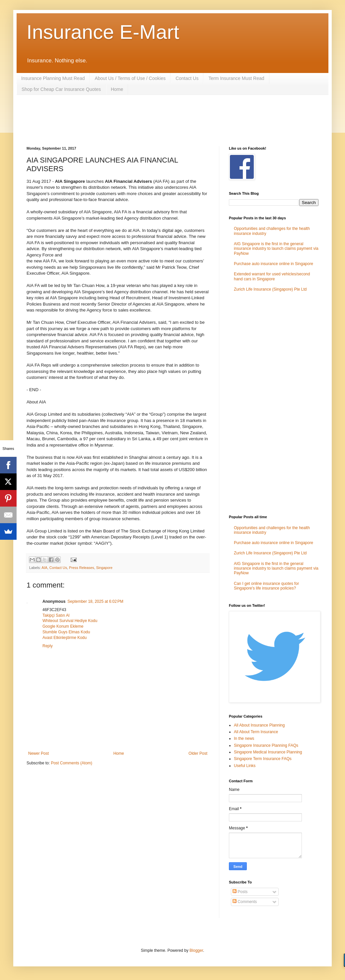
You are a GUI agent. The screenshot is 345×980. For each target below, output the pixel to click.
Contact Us (187, 78)
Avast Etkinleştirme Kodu (65, 638)
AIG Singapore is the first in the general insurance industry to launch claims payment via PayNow (276, 249)
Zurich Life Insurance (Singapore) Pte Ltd (270, 289)
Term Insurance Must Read (236, 78)
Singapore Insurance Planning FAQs (266, 745)
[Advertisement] (147, 120)
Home (117, 89)
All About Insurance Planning (259, 725)
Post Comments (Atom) (71, 763)
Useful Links (245, 766)
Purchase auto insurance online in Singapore (274, 264)
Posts (240, 892)
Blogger (196, 950)
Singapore (104, 568)
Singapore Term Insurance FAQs (263, 759)
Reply (48, 646)
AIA (44, 568)
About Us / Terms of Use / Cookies (130, 78)
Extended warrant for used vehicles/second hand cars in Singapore (272, 276)
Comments (245, 902)
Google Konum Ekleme (63, 626)
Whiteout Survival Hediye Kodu (70, 621)
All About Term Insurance (256, 732)
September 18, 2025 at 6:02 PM (95, 601)
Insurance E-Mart (103, 32)
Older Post (198, 753)
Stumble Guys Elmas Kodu (66, 632)
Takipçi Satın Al (56, 615)
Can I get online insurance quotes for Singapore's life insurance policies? (266, 586)
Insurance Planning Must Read (53, 78)
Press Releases (82, 568)
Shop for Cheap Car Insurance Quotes (61, 89)
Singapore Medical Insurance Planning (268, 752)
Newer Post (38, 753)
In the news (244, 738)
